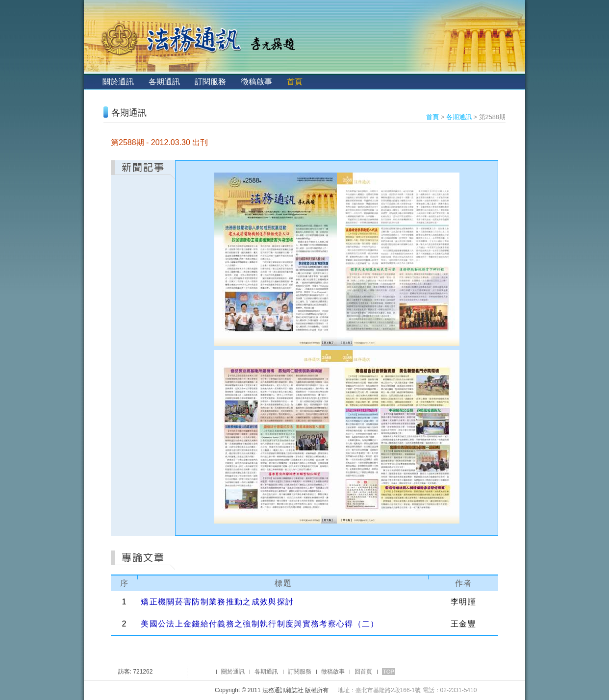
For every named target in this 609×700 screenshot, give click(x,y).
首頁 (295, 82)
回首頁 (363, 672)
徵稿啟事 (256, 82)
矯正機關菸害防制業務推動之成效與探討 (217, 602)
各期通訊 (164, 82)
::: (92, 82)
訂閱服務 (210, 82)
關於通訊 (118, 82)
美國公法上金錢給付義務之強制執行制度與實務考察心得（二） (260, 624)
